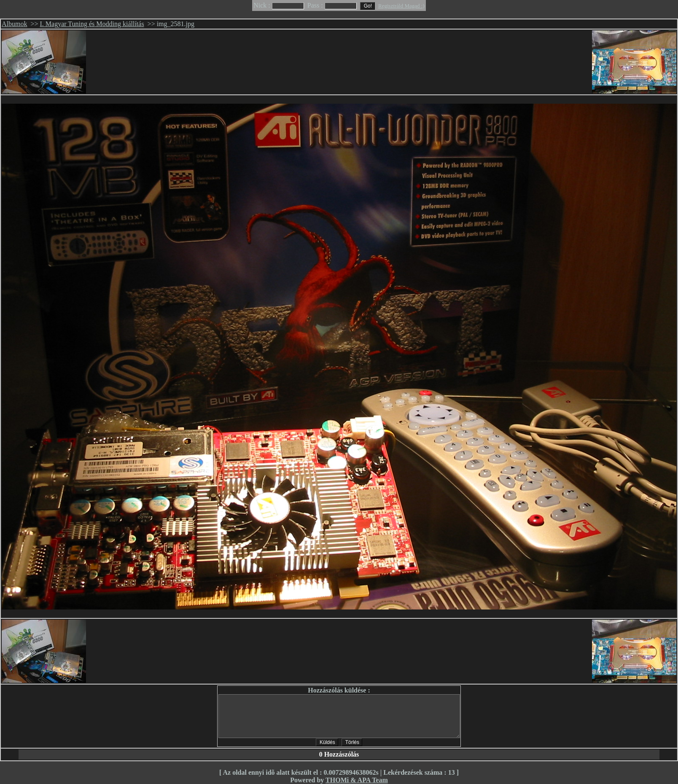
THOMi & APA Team (357, 780)
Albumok (14, 24)
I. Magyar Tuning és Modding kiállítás (92, 24)
